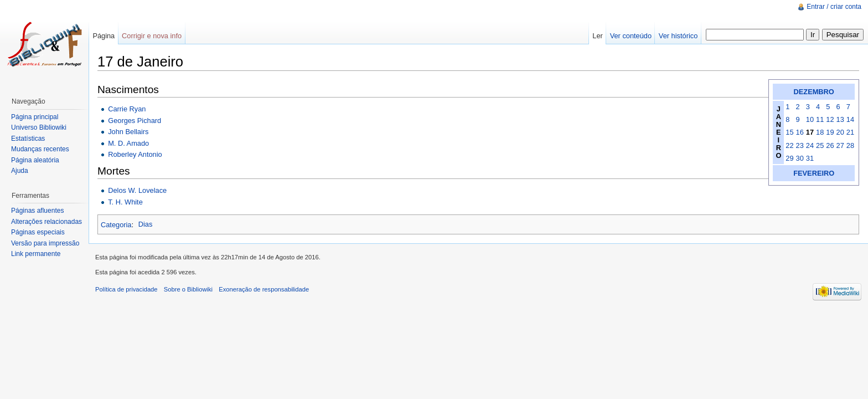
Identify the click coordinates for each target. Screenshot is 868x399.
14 (850, 119)
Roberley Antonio (135, 154)
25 (820, 145)
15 (789, 132)
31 (810, 158)
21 (850, 132)
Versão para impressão (45, 243)
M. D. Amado (128, 143)
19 (830, 132)
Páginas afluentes (37, 211)
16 (800, 132)
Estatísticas (28, 139)
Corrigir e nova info (152, 36)
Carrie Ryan (127, 109)
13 (840, 119)
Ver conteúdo (631, 36)
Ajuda (20, 171)
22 (789, 145)
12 (830, 119)
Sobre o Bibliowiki (188, 289)
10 (810, 119)
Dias (146, 224)
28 (850, 145)
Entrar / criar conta (834, 7)
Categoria (116, 224)
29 (789, 158)
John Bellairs (128, 132)
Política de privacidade (126, 289)
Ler (598, 36)
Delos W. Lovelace (137, 190)
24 (810, 145)
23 (800, 145)
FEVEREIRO (814, 173)
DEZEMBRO (814, 92)
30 (800, 158)
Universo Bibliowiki (39, 127)
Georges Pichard (135, 121)
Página (104, 36)
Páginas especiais (38, 232)
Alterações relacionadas (46, 222)
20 (840, 132)
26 (830, 145)
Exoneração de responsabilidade (264, 289)
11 (820, 119)
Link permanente (36, 254)
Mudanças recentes (40, 149)
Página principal (35, 117)
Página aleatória (35, 160)
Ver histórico (678, 36)
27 (840, 145)
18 (820, 132)
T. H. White (125, 202)
